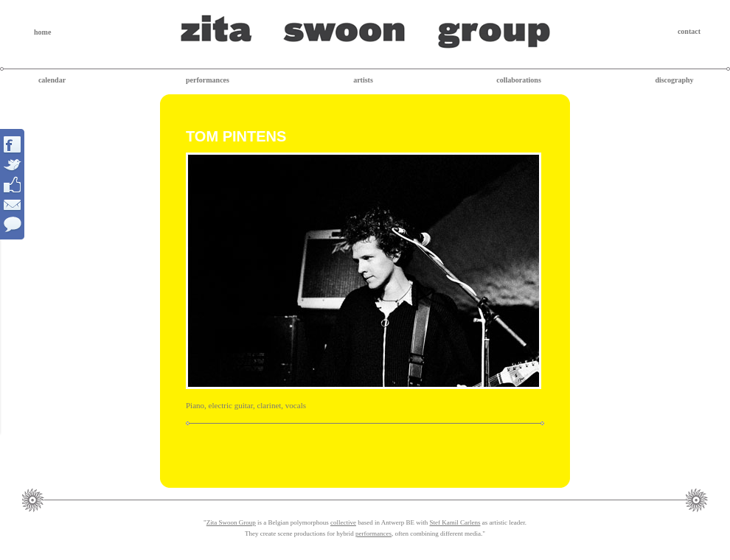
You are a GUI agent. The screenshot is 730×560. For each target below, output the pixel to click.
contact (689, 31)
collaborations (519, 80)
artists (363, 80)
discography (674, 80)
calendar (52, 80)
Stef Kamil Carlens (455, 522)
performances (208, 80)
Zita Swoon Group (231, 522)
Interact (13, 184)
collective (343, 522)
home (42, 32)
